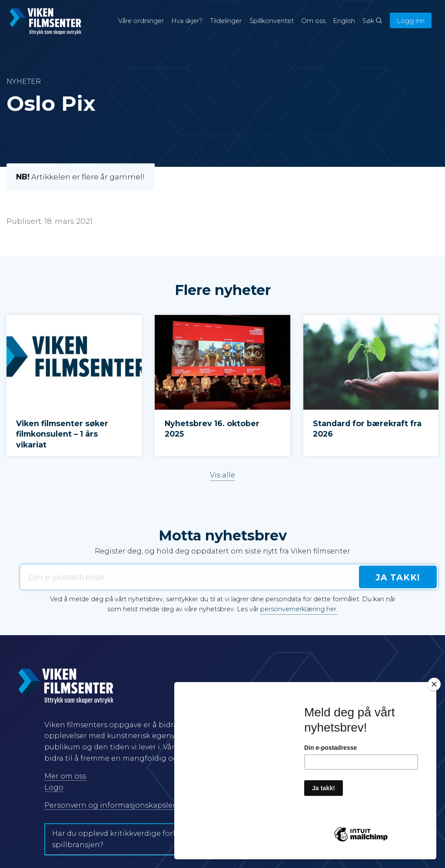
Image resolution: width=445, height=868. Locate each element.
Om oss (313, 21)
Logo (54, 787)
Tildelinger (226, 21)
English (344, 21)
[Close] (434, 684)
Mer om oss (65, 776)
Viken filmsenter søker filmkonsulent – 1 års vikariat (62, 434)
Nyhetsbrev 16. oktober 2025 (212, 429)
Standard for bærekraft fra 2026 (367, 429)
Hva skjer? (187, 21)
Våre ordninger (141, 21)
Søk (372, 21)
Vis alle (222, 475)
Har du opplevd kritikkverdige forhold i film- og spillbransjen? (138, 839)
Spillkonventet (272, 21)
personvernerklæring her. (299, 609)
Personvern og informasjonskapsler (110, 805)
